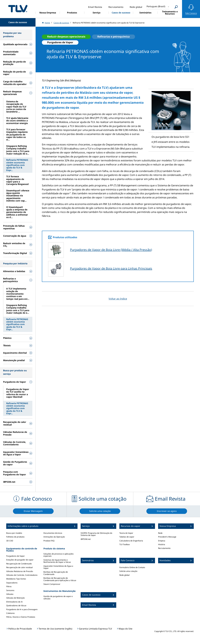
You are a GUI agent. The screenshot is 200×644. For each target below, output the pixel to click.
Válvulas (10, 594)
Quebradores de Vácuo (16, 605)
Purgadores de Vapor (15, 556)
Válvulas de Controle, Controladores (22, 575)
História (162, 544)
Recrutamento (164, 548)
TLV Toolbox (125, 544)
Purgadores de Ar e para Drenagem (22, 609)
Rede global (124, 575)
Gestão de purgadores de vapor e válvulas (58, 597)
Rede (160, 533)
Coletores (10, 613)
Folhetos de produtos (15, 537)
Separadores (12, 583)
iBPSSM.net (86, 539)
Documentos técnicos (53, 533)
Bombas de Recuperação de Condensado (56, 573)
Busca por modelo (14, 533)
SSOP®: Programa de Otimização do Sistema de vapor (96, 534)
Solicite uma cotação (128, 571)
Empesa (162, 541)
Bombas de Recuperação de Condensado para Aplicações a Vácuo (60, 579)
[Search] (176, 7)
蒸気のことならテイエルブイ (18, 9)
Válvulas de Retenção (15, 598)
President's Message (167, 537)
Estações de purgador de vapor (20, 560)
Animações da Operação (54, 537)
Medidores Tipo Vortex (16, 579)
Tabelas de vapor (127, 537)
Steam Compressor (52, 584)
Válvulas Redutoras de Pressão (20, 571)
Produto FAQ (49, 541)
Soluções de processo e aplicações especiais (59, 555)
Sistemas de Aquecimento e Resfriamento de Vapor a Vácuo (57, 561)
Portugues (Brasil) (156, 6)
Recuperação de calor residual (19, 567)
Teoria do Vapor (126, 533)
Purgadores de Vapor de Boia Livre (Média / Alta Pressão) (111, 250)
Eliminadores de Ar (15, 602)
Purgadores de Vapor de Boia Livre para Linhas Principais (111, 268)
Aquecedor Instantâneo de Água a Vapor (58, 567)
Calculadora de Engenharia (131, 541)
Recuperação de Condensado (19, 564)
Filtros (9, 586)
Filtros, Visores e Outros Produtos (21, 617)
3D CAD (10, 541)
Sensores (10, 590)
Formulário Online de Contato (132, 567)
